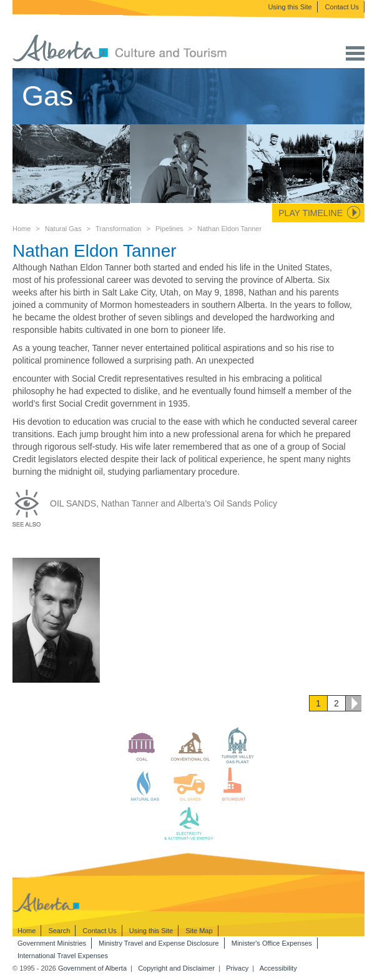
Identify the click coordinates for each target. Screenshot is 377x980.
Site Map (199, 931)
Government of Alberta (92, 968)
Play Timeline (311, 213)
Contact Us (342, 7)
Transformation (119, 229)
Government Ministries (52, 943)
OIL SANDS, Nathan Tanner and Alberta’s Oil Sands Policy (164, 503)
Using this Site (290, 7)
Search (59, 931)
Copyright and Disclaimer (176, 968)
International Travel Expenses (63, 956)
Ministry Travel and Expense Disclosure (159, 943)
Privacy (237, 968)
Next (353, 703)
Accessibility (278, 968)
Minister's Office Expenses (272, 943)
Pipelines (169, 229)
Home (22, 229)
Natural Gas (63, 229)
